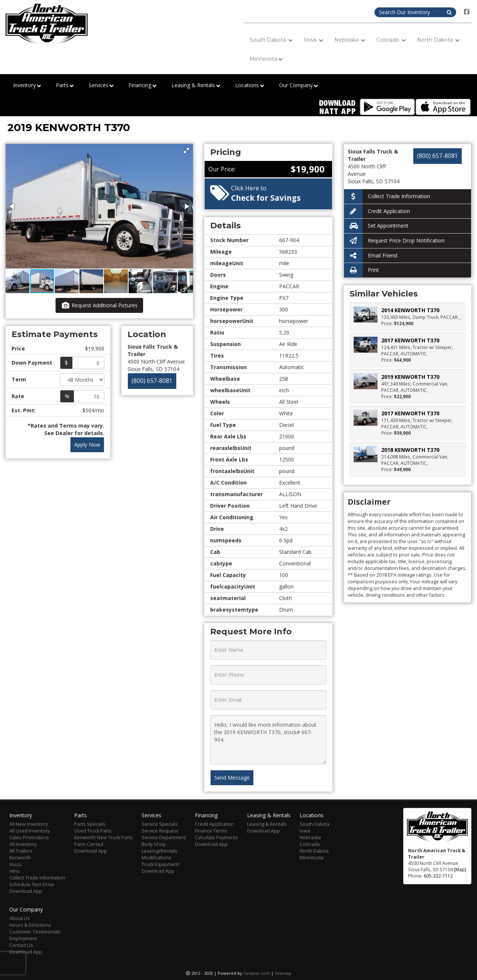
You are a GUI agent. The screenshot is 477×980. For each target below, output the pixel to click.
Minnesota (266, 59)
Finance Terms (211, 831)
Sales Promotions (29, 838)
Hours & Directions (30, 925)
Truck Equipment (160, 864)
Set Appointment (376, 226)
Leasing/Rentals (159, 851)
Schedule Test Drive (32, 884)
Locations (250, 85)
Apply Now (87, 445)
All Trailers (21, 851)
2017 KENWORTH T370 (410, 340)
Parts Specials (90, 824)
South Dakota (271, 40)
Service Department (164, 838)
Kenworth (20, 858)
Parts (65, 85)
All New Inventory (29, 824)
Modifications (157, 858)
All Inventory (23, 844)
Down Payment (32, 363)
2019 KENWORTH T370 (410, 377)
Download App (26, 891)
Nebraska (350, 40)
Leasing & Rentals (196, 85)
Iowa (313, 40)
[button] (186, 150)
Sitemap (283, 973)
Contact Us (21, 945)
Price (18, 348)
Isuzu (15, 864)
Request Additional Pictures (99, 305)
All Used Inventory (29, 831)
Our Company (298, 85)
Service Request (160, 831)
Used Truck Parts (93, 831)
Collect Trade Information (387, 196)
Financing (143, 85)
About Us (20, 918)
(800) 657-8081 (152, 381)
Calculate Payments (217, 838)
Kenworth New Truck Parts (103, 838)
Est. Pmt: (24, 410)
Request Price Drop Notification (394, 241)
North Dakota (438, 40)
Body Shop (154, 844)
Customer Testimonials (35, 932)
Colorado (391, 40)
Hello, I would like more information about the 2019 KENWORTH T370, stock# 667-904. (268, 740)
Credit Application (377, 211)
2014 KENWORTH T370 (410, 310)
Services (101, 85)
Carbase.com (257, 973)
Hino (15, 871)
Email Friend (371, 256)
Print (361, 270)
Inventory (27, 85)
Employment (23, 938)
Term (19, 379)
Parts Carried (89, 844)
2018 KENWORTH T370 (410, 450)
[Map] (460, 869)
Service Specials (160, 824)
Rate (18, 396)
